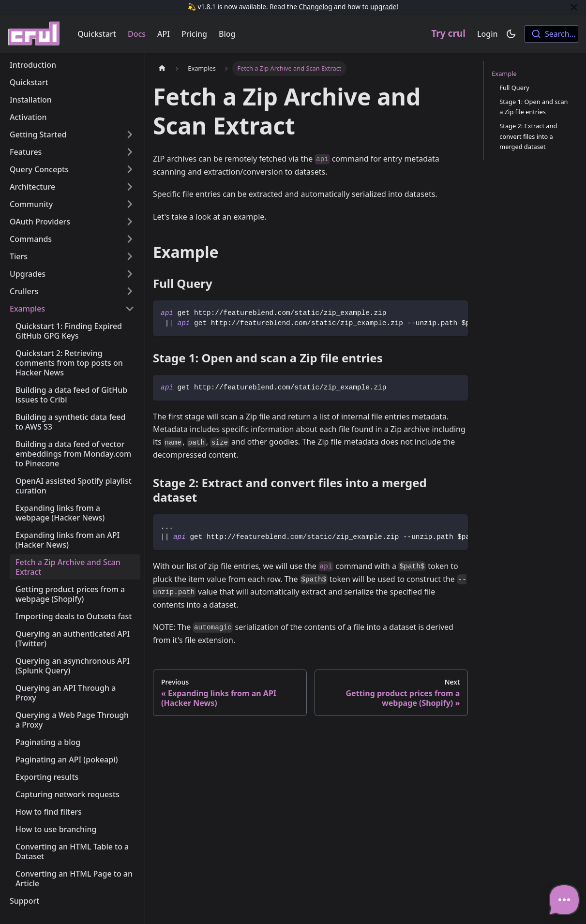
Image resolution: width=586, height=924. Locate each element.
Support (24, 901)
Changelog (315, 7)
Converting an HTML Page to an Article (74, 879)
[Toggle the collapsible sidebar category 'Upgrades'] (130, 274)
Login (488, 34)
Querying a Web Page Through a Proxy (72, 720)
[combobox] (551, 34)
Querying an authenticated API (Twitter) (73, 639)
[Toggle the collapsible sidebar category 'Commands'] (130, 239)
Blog (227, 34)
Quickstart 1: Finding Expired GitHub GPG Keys (69, 331)
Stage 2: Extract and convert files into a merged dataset (528, 136)
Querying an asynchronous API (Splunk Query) (73, 666)
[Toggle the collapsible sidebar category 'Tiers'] (130, 256)
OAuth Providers (40, 222)
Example (504, 74)
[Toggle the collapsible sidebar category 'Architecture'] (130, 187)
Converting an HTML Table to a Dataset (72, 851)
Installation (31, 100)
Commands (31, 239)
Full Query (514, 88)
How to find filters (49, 812)
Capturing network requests (68, 794)
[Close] (574, 7)
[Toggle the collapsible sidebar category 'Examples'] (130, 309)
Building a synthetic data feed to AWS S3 (70, 422)
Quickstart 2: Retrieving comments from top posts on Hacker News (69, 363)
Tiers (19, 256)
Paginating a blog (48, 742)
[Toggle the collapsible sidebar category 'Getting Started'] (130, 134)
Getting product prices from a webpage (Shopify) (70, 594)
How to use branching (56, 829)
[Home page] (162, 68)
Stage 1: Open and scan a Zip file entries (533, 107)
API (164, 34)
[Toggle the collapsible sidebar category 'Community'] (130, 204)
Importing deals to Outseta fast (74, 616)
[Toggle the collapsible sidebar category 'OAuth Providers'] (130, 222)
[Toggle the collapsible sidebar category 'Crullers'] (130, 291)
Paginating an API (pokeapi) (67, 760)
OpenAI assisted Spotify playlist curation (74, 486)
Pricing (194, 34)
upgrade (383, 7)
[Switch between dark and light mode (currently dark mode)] (511, 34)
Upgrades (28, 274)
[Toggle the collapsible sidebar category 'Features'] (130, 152)
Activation (28, 117)
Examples (27, 309)
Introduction (33, 65)
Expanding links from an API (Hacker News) (68, 540)
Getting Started (38, 134)
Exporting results (47, 777)
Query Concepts (39, 169)
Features (26, 152)
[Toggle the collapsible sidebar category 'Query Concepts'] (130, 169)
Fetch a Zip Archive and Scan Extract (68, 567)
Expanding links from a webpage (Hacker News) (60, 513)
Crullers (24, 291)
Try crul (448, 33)
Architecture (32, 187)
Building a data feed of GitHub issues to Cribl (71, 395)
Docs (137, 34)
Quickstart (97, 34)
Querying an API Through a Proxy (66, 693)
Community (31, 204)
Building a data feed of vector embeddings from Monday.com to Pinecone (73, 454)
